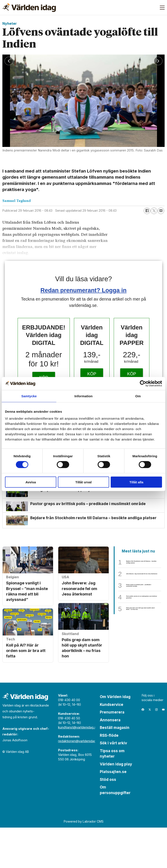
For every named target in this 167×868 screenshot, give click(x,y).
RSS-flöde (109, 776)
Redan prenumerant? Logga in (83, 290)
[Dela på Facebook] (147, 211)
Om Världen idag (115, 737)
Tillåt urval (84, 482)
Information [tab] (83, 396)
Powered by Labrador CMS (84, 862)
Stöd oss (108, 820)
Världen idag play (116, 804)
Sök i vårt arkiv (113, 783)
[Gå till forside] (29, 8)
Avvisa (31, 482)
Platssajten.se (113, 812)
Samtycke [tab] (29, 396)
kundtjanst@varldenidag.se (78, 768)
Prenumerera (112, 753)
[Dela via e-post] (161, 211)
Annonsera (110, 760)
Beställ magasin (115, 768)
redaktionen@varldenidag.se (79, 781)
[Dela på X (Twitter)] (154, 211)
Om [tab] (138, 396)
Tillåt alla (136, 482)
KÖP (92, 374)
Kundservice (112, 745)
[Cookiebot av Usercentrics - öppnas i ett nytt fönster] (143, 384)
